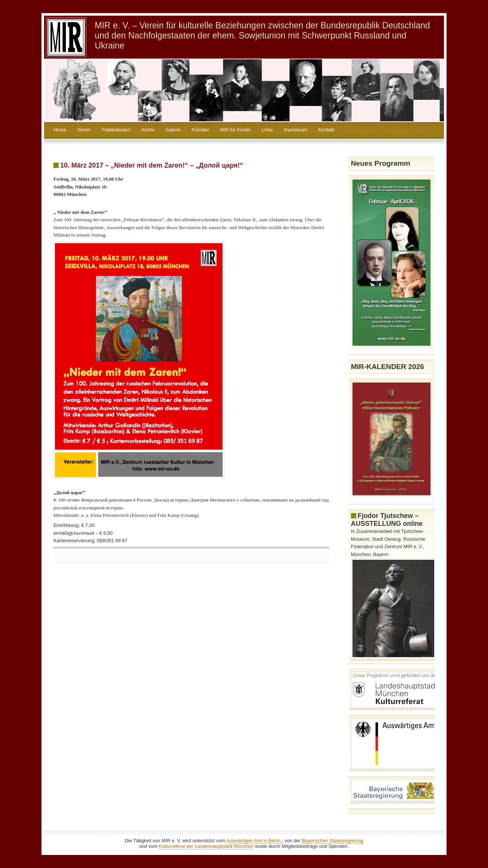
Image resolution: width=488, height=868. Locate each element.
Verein (84, 130)
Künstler (200, 130)
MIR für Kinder (235, 130)
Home (60, 130)
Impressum (296, 130)
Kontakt (326, 130)
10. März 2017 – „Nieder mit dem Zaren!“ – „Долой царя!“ (152, 165)
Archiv (148, 130)
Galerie (173, 130)
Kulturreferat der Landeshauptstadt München (206, 846)
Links (267, 130)
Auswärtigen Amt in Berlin (254, 841)
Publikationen (116, 130)
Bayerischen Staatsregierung (333, 841)
